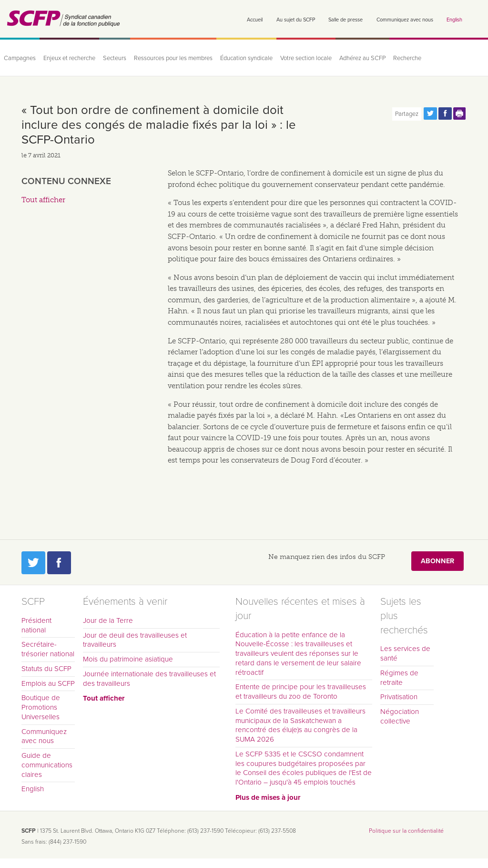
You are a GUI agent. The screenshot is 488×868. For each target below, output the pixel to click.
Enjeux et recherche (69, 58)
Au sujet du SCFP (296, 20)
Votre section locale (306, 58)
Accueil (255, 20)
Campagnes (20, 58)
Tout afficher (43, 200)
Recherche (407, 58)
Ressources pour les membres (173, 58)
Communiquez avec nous (405, 20)
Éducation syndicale (246, 58)
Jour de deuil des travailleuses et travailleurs (135, 640)
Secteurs (115, 58)
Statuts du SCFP (46, 669)
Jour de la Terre (108, 620)
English (454, 20)
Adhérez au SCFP (362, 58)
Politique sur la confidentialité (406, 831)
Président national (36, 625)
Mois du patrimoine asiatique (128, 659)
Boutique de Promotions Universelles (41, 707)
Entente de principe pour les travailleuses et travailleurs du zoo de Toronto (301, 692)
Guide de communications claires (47, 765)
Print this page (460, 114)
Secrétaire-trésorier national (48, 649)
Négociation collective (400, 716)
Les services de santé (405, 653)
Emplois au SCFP (48, 683)
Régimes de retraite (399, 678)
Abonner (437, 561)
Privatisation (399, 697)
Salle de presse (346, 20)
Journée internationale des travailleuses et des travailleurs (149, 679)
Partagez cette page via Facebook (445, 114)
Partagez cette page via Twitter (430, 114)
